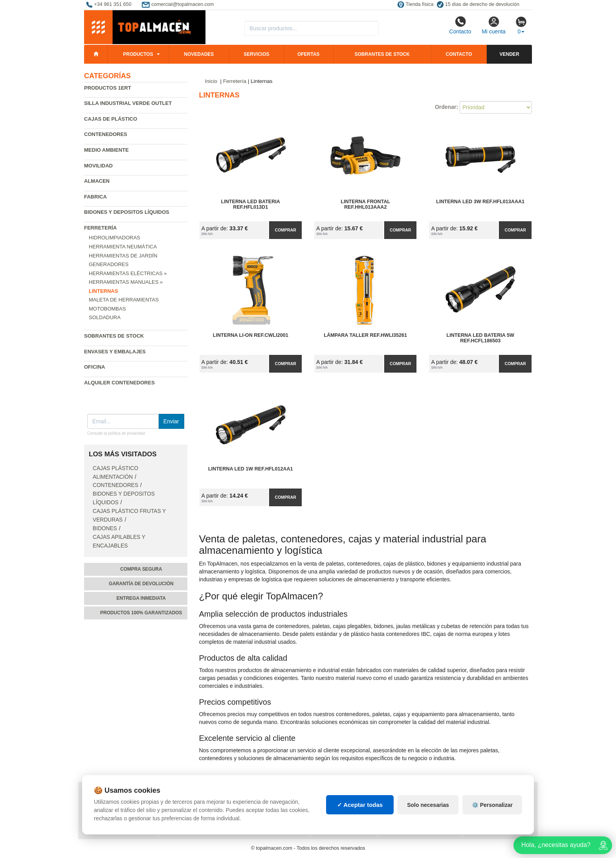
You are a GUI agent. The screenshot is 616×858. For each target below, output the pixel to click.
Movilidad (98, 166)
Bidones (105, 528)
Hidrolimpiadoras (115, 238)
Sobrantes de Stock (114, 336)
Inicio (211, 81)
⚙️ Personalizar (492, 805)
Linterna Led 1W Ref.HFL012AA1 (251, 469)
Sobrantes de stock (382, 54)
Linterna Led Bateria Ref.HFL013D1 (251, 204)
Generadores (109, 264)
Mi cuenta (494, 25)
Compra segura (141, 569)
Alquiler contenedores (119, 383)
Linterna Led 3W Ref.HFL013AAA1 (480, 202)
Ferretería (100, 228)
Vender (510, 54)
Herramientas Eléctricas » (128, 273)
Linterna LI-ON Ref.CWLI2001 (251, 335)
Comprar (286, 230)
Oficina (94, 367)
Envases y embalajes (115, 352)
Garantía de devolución (141, 584)
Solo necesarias (428, 805)
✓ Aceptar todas (360, 805)
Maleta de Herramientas (124, 300)
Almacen (97, 181)
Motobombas (107, 309)
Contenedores (106, 134)
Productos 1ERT (108, 88)
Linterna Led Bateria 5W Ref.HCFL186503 (480, 338)
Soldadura (105, 317)
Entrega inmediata (141, 598)
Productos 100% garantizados (141, 613)
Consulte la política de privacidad (116, 433)
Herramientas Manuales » (126, 282)
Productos (138, 54)
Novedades (199, 54)
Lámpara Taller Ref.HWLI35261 (365, 335)
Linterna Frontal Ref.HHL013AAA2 (365, 204)
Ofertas (308, 54)
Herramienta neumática (123, 247)
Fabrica (95, 197)
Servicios (256, 54)
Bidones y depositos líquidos (127, 212)
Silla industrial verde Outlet (128, 103)
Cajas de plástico (111, 119)
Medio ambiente (106, 150)
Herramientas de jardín (123, 256)
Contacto (460, 25)
